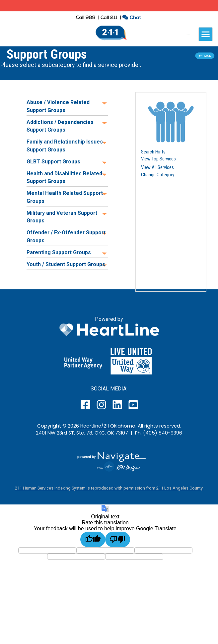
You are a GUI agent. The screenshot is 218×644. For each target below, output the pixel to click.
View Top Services (158, 159)
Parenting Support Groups (59, 252)
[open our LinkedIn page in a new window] (118, 409)
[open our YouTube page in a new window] (133, 409)
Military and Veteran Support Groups (62, 217)
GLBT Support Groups (53, 162)
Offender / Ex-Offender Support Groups (66, 236)
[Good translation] (93, 539)
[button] (171, 122)
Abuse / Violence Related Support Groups (58, 106)
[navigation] (206, 34)
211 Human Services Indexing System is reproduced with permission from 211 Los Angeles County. (109, 488)
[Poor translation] (118, 539)
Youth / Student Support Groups (66, 264)
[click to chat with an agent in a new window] (132, 18)
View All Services (157, 167)
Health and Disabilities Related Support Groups (64, 177)
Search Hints (153, 152)
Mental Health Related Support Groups (65, 197)
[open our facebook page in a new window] (86, 409)
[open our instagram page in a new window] (102, 409)
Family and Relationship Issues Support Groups (65, 146)
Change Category (158, 174)
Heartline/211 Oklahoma (108, 426)
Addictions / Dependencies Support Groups (60, 126)
